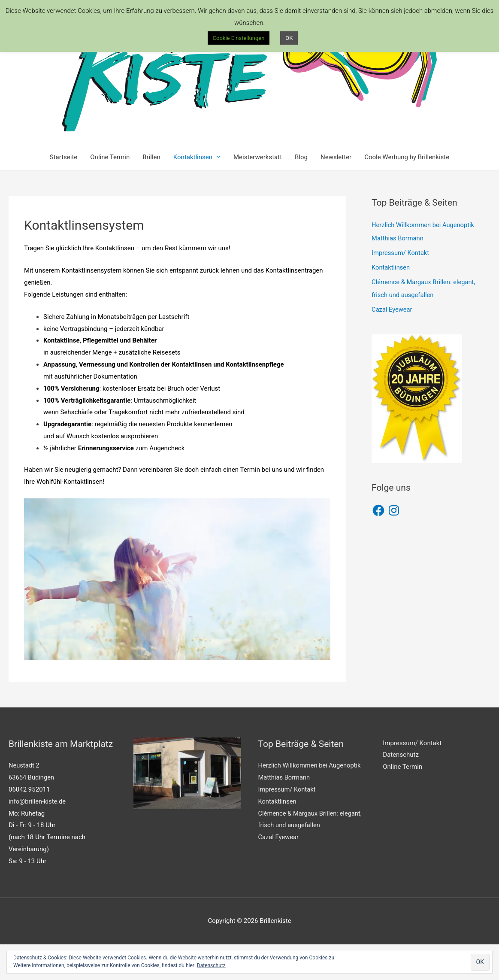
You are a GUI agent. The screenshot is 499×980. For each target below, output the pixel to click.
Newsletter (336, 193)
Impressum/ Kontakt (401, 288)
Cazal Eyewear (392, 345)
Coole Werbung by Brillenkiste (407, 193)
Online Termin (110, 193)
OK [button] (289, 38)
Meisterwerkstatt (258, 193)
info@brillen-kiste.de (38, 837)
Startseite (64, 193)
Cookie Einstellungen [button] (239, 38)
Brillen (151, 193)
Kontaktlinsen (193, 193)
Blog (301, 193)
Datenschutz (401, 791)
